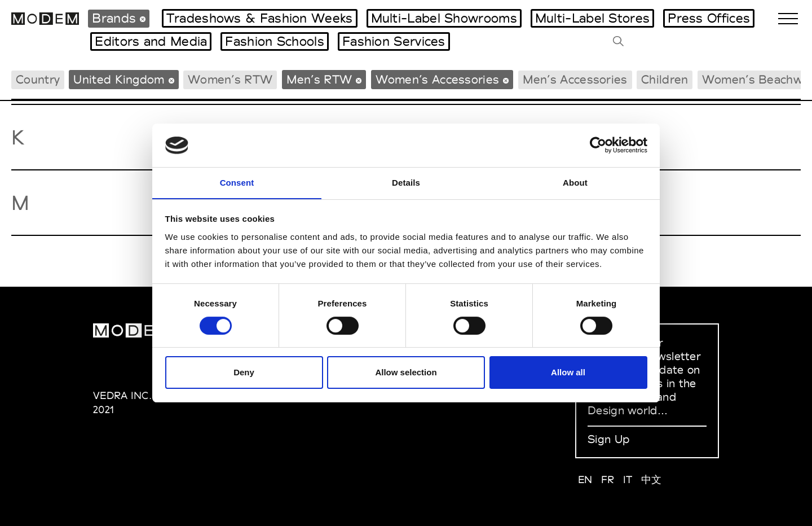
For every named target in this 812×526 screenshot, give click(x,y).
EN (585, 479)
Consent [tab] (237, 182)
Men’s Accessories (575, 79)
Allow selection (406, 373)
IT (628, 479)
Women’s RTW (230, 79)
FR (608, 479)
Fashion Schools (275, 41)
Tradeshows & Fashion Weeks (260, 18)
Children (665, 79)
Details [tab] (406, 182)
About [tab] (575, 182)
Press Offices (709, 18)
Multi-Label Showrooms (444, 18)
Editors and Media (151, 41)
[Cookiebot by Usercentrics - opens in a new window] (598, 145)
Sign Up (608, 439)
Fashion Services (394, 41)
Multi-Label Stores (592, 18)
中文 (652, 479)
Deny (244, 373)
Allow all (568, 373)
